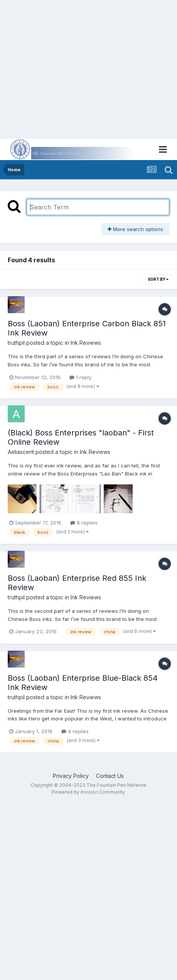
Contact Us (110, 776)
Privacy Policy (71, 776)
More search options (135, 229)
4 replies (75, 731)
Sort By (158, 279)
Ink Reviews (86, 343)
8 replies (84, 523)
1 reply (80, 377)
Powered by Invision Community (88, 792)
